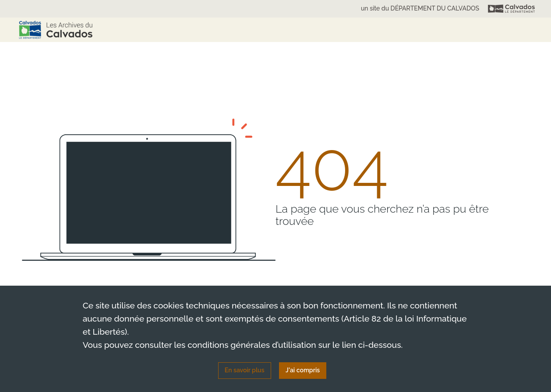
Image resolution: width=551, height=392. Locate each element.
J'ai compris (303, 370)
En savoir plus (245, 370)
